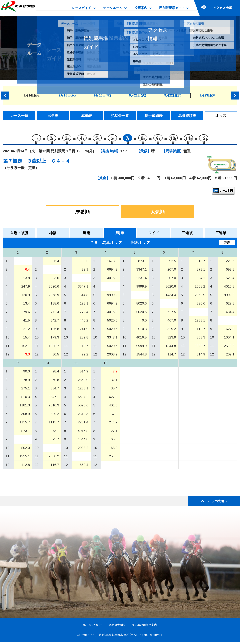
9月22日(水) (173, 95)
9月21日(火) (137, 95)
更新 (227, 245)
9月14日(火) (32, 95)
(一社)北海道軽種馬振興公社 (114, 637)
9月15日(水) (67, 95)
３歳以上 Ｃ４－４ (49, 163)
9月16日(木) (102, 95)
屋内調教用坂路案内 (144, 627)
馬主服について (93, 627)
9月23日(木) (208, 95)
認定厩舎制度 (117, 627)
